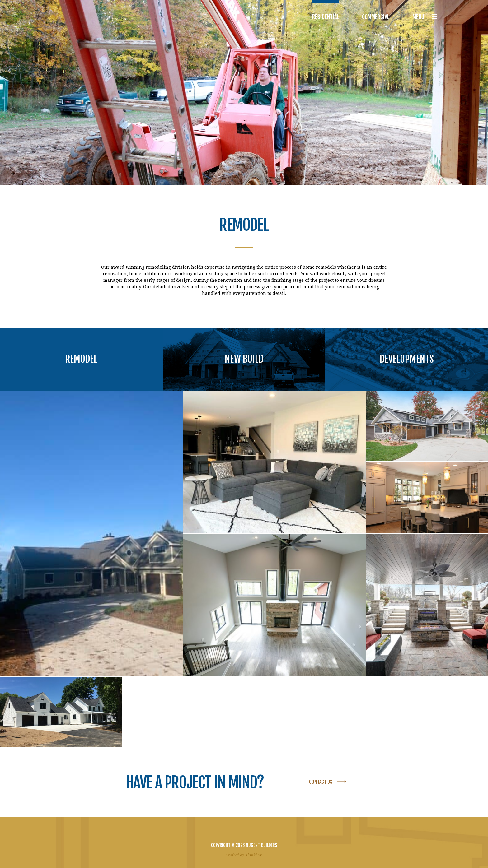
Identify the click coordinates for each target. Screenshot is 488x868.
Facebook (233, 831)
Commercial (376, 17)
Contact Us (321, 782)
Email (255, 831)
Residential (326, 17)
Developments (407, 359)
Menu (425, 17)
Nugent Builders (77, 17)
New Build (244, 359)
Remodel (81, 359)
